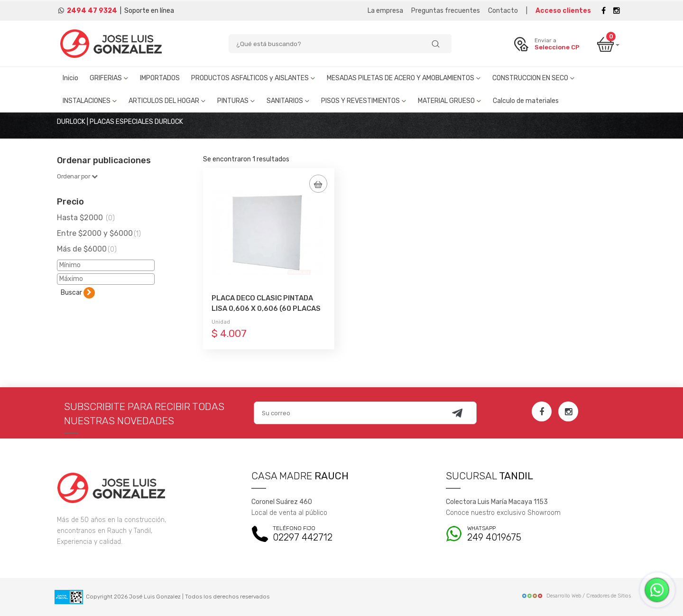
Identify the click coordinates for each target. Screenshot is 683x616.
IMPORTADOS (160, 78)
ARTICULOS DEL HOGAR (167, 101)
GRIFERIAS (109, 78)
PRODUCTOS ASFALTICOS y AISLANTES (253, 78)
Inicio (70, 78)
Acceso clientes (563, 11)
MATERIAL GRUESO (450, 101)
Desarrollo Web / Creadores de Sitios (576, 596)
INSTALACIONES (90, 101)
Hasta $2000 (86, 218)
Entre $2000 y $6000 (99, 233)
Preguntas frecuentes (446, 11)
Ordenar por (77, 176)
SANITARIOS (288, 101)
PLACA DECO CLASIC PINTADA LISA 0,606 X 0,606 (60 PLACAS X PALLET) (266, 308)
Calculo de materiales (526, 101)
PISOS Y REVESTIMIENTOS (364, 101)
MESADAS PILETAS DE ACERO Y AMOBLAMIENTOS (404, 78)
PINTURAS (236, 101)
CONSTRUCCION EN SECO (534, 78)
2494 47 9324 (92, 11)
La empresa (385, 11)
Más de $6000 (87, 249)
